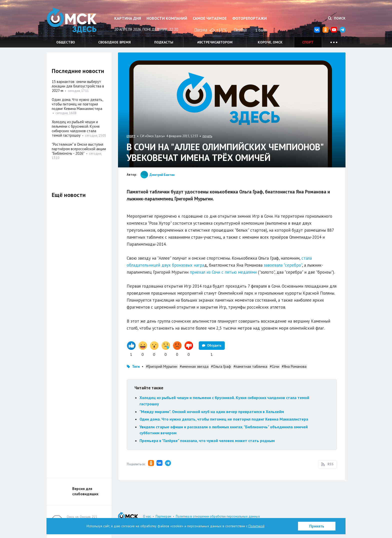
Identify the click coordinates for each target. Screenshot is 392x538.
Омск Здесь (72, 20)
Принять (317, 526)
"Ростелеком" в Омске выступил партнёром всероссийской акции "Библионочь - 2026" (79, 149)
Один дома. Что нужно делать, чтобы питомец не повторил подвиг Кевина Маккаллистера (224, 419)
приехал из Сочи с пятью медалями (223, 272)
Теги (136, 366)
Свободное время (114, 42)
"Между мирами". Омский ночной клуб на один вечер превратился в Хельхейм (212, 412)
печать (207, 136)
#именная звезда (194, 366)
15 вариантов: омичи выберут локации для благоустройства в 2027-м (78, 86)
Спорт (308, 42)
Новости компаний (167, 18)
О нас (147, 516)
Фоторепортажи (249, 18)
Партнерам (163, 516)
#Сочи (274, 366)
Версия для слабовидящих (85, 491)
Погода (201, 29)
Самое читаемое (210, 18)
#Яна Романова (294, 366)
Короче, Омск (270, 42)
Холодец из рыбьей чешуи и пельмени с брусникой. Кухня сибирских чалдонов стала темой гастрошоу (76, 129)
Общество (66, 42)
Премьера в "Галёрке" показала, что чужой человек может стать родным (207, 441)
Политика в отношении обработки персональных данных (218, 516)
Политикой (256, 526)
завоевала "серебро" (283, 265)
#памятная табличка (250, 366)
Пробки (240, 29)
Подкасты (164, 42)
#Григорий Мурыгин (162, 366)
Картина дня (128, 18)
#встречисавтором (215, 42)
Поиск (337, 18)
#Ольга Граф (221, 366)
